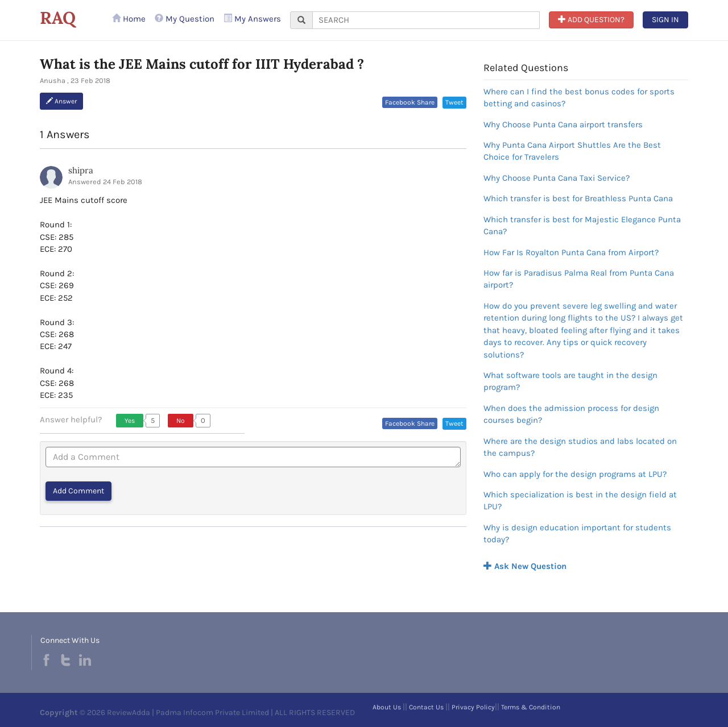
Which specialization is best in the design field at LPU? (580, 500)
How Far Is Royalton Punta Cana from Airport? (571, 252)
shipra (81, 170)
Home (129, 19)
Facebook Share (410, 102)
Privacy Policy (473, 707)
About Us (387, 707)
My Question (185, 19)
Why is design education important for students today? (577, 533)
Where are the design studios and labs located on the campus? (580, 447)
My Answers (252, 19)
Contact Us (426, 707)
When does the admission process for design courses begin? (571, 414)
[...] (426, 20)
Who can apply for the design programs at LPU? (575, 474)
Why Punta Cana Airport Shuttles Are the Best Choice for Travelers (572, 151)
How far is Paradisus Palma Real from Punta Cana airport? (579, 279)
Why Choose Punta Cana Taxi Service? (557, 178)
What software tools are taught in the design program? (570, 381)
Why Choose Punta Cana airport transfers (563, 124)
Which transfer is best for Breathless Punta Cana (578, 198)
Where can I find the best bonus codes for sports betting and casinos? (579, 97)
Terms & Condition (531, 707)
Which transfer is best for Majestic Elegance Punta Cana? (582, 225)
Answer (61, 101)
